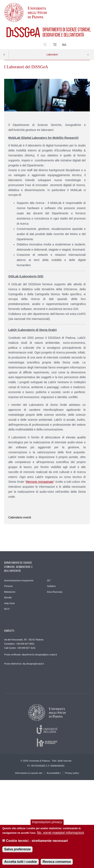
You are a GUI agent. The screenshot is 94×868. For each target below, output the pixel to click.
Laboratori (52, 55)
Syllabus (51, 586)
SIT (49, 580)
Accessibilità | (54, 773)
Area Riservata (55, 592)
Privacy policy (72, 773)
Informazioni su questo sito (29, 773)
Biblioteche (10, 592)
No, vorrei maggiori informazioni (60, 833)
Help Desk (9, 603)
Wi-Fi (7, 609)
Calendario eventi (20, 517)
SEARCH (82, 41)
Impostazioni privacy (47, 822)
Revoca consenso (57, 862)
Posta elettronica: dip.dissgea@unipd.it (24, 664)
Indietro (4, 55)
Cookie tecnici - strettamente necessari (37, 841)
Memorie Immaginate (40, 482)
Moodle (8, 597)
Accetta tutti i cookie (20, 862)
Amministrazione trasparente (19, 580)
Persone (8, 586)
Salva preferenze (17, 849)
